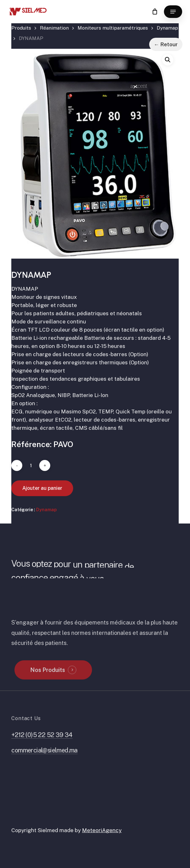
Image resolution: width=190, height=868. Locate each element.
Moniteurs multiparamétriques (113, 28)
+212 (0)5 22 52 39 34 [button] (42, 748)
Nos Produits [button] (48, 683)
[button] (173, 12)
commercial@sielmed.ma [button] (44, 763)
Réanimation (54, 28)
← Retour (166, 44)
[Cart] (155, 12)
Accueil (21, 30)
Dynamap (167, 28)
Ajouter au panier (42, 488)
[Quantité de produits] (31, 465)
